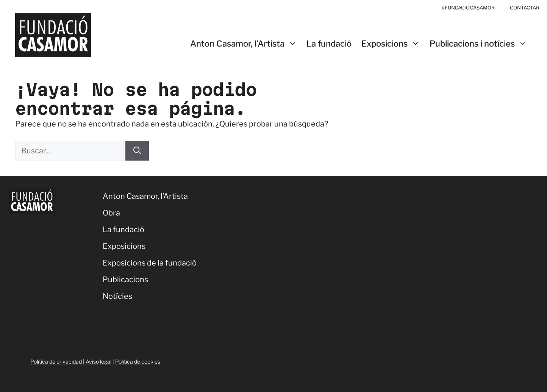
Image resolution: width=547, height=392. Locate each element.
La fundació (329, 44)
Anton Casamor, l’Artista (246, 44)
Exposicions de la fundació (150, 263)
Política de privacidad (56, 362)
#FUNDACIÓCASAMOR (468, 8)
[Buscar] (137, 151)
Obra (111, 213)
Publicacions (125, 280)
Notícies (117, 296)
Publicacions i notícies (481, 44)
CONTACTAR (525, 8)
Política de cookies (138, 362)
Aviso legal (98, 362)
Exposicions (393, 44)
